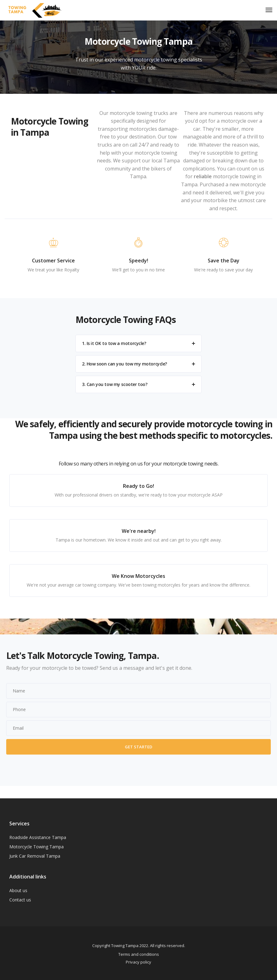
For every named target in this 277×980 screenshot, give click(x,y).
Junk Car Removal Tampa (35, 856)
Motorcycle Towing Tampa (36, 847)
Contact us (20, 900)
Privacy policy (138, 962)
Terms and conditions (139, 954)
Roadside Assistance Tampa (38, 837)
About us (18, 890)
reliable (203, 176)
